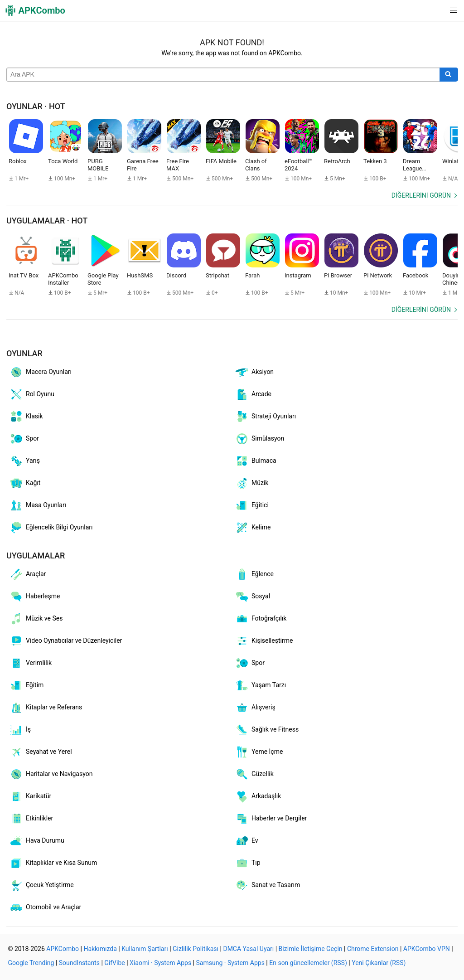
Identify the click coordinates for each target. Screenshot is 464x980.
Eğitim (26, 685)
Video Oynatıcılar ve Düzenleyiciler (65, 641)
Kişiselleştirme (264, 641)
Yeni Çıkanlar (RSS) (379, 963)
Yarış (24, 461)
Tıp (248, 863)
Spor (24, 439)
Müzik (251, 483)
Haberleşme (34, 597)
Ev (246, 841)
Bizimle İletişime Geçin (311, 949)
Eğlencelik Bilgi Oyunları (51, 528)
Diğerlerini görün (421, 195)
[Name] (223, 75)
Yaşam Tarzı (260, 685)
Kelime (253, 528)
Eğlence (254, 574)
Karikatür (30, 796)
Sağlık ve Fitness (267, 730)
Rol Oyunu (32, 394)
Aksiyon (254, 372)
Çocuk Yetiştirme (41, 885)
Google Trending (31, 963)
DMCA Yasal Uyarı (248, 949)
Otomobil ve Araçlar (45, 907)
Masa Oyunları (38, 505)
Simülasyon (259, 439)
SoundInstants (79, 963)
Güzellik (254, 774)
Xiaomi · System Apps (160, 963)
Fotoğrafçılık (261, 619)
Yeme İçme (259, 752)
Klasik (26, 417)
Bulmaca (256, 461)
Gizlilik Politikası (196, 949)
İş (20, 730)
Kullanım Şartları (145, 949)
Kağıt (25, 483)
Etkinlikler (31, 819)
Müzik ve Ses (36, 619)
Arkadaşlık (258, 796)
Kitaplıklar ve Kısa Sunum (53, 863)
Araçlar (27, 574)
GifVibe (114, 963)
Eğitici (252, 505)
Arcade (253, 394)
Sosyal (252, 597)
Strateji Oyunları (265, 417)
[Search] (449, 75)
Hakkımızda (100, 949)
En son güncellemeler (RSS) (308, 963)
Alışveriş (255, 708)
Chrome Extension (373, 949)
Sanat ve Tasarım (267, 885)
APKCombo (63, 949)
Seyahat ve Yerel (41, 752)
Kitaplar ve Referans (46, 708)
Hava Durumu (37, 841)
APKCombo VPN (427, 949)
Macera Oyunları (40, 372)
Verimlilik (30, 663)
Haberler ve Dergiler (271, 819)
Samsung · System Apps (230, 963)
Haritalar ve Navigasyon (51, 774)
